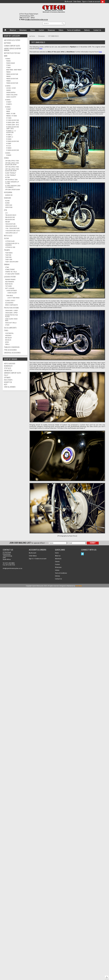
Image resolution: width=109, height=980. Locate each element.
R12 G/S (9, 146)
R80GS (8, 111)
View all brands (10, 387)
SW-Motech (8, 371)
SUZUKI (6, 238)
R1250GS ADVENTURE (13, 141)
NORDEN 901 (9, 195)
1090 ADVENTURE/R (11, 226)
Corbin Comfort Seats (12, 46)
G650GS (9, 90)
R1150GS (9, 118)
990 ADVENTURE (10, 217)
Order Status (77, 2)
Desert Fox (8, 382)
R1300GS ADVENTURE (13, 150)
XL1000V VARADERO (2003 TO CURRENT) (13, 187)
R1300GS (9, 148)
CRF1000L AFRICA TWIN (12, 161)
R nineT (9, 109)
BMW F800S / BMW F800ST (14, 70)
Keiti (6, 385)
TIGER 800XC (9, 253)
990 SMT (8, 222)
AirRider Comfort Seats (13, 373)
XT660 (7, 267)
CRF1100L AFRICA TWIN (12, 167)
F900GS (8, 81)
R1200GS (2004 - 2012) (13, 125)
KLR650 (7, 203)
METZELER (8, 338)
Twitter (83, 554)
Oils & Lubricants (10, 328)
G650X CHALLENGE (12, 95)
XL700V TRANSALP (11, 175)
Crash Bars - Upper (11, 313)
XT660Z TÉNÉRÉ (10, 269)
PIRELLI (7, 344)
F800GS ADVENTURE (12, 74)
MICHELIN (8, 340)
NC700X (7, 177)
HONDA (6, 158)
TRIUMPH (7, 250)
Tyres (6, 331)
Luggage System (10, 277)
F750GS (8, 68)
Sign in (84, 2)
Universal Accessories (12, 353)
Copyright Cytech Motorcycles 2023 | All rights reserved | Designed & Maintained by (54, 586)
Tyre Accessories (10, 350)
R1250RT (9, 144)
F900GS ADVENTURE (12, 83)
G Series (8, 86)
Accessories (9, 303)
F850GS (8, 76)
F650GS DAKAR (11, 63)
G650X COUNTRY (11, 97)
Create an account (94, 2)
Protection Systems (11, 308)
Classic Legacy (10, 301)
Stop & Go (8, 368)
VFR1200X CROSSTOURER (13, 190)
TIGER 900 (8, 255)
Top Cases (8, 286)
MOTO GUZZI (8, 236)
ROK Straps (8, 380)
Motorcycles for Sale (12, 53)
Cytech (52, 109)
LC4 (6, 213)
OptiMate (7, 378)
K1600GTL (9, 104)
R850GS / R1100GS (12, 116)
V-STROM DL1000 (10, 247)
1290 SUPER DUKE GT (11, 233)
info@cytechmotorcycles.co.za (36, 20)
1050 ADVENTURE (10, 224)
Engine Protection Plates (12, 316)
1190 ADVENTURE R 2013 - (13, 231)
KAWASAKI (8, 198)
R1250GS (9, 139)
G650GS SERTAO (11, 92)
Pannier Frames (10, 279)
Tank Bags (10, 296)
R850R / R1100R (11, 114)
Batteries (8, 43)
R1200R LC (9, 135)
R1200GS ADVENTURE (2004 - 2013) (13, 128)
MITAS (7, 342)
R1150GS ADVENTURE (13, 120)
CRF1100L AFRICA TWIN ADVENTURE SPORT (12, 170)
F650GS (8, 61)
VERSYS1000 (9, 207)
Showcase (41, 36)
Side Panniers (10, 282)
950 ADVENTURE (10, 220)
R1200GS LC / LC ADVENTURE (11, 132)
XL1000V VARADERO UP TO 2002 (12, 183)
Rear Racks (9, 284)
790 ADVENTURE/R (11, 215)
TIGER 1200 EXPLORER (12, 262)
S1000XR (9, 155)
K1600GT (9, 102)
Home (5, 30)
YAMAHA (7, 265)
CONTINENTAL (9, 333)
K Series (8, 100)
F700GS (8, 65)
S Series (8, 153)
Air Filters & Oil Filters (12, 40)
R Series (8, 107)
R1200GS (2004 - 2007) (13, 122)
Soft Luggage (10, 288)
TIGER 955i (8, 257)
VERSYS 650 (9, 205)
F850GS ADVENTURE (12, 79)
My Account (68, 2)
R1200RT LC (10, 137)
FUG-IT (6, 375)
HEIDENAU (8, 335)
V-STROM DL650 (10, 241)
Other (7, 325)
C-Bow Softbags (12, 291)
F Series (8, 59)
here (41, 48)
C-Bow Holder (12, 293)
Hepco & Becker (10, 364)
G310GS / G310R (11, 88)
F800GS (8, 72)
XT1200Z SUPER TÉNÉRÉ (12, 274)
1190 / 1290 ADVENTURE (12, 228)
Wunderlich (8, 366)
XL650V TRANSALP (11, 173)
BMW (6, 56)
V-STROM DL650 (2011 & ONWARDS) (12, 244)
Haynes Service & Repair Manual (13, 49)
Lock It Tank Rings (13, 298)
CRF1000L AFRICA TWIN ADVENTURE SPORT (12, 164)
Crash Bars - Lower (11, 311)
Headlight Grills (11, 323)
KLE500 (7, 201)
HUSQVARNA (8, 192)
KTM (5, 210)
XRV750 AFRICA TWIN (11, 180)
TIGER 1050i (9, 259)
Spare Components (11, 305)
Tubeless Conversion (12, 347)
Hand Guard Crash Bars (11, 320)
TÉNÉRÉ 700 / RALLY (11, 272)
